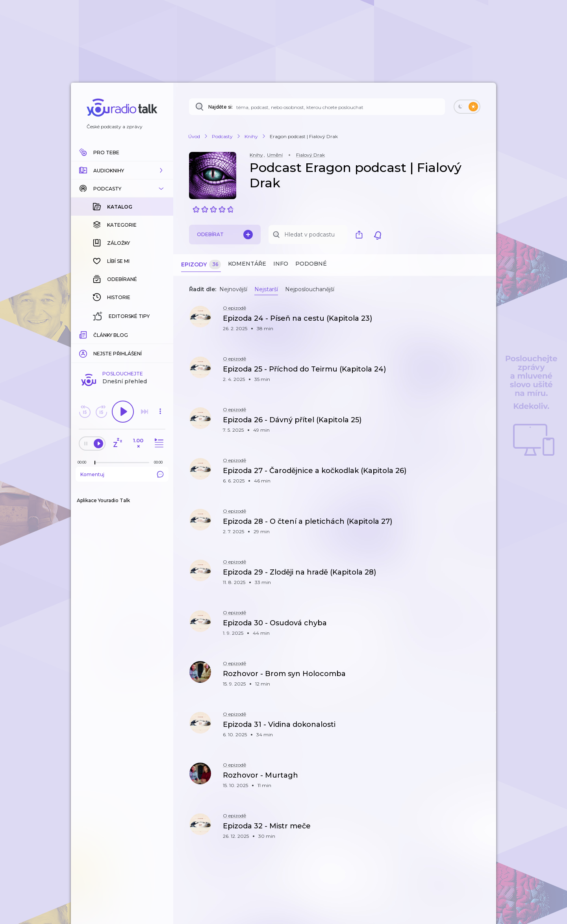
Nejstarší (266, 289)
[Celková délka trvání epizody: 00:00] (160, 334)
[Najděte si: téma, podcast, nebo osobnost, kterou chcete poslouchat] (317, 107)
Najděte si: (220, 107)
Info (281, 264)
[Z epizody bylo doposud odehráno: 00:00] (84, 334)
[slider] (95, 334)
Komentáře (247, 264)
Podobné (311, 264)
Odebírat (225, 235)
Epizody (201, 265)
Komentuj (122, 346)
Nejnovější (233, 289)
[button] (122, 170)
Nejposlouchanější (310, 289)
